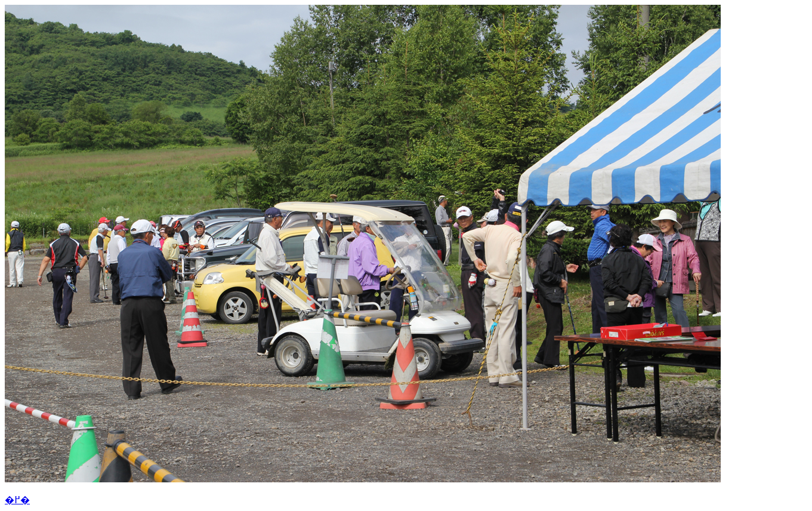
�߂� (17, 500)
